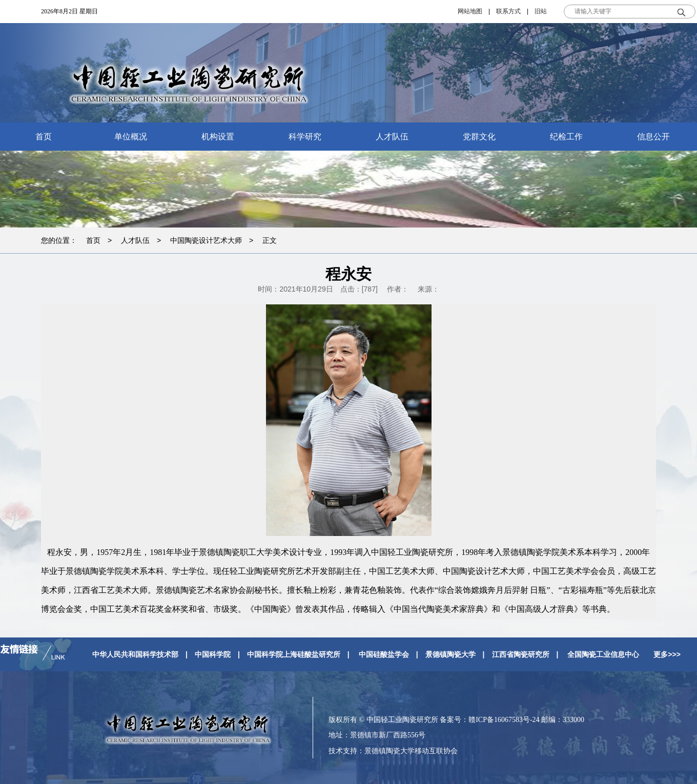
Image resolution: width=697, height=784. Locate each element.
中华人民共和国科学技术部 (135, 654)
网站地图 (470, 11)
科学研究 (305, 137)
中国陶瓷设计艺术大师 (206, 240)
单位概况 (131, 137)
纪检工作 (566, 137)
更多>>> (667, 654)
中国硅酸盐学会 (384, 654)
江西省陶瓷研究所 (521, 654)
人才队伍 (392, 137)
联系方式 (508, 11)
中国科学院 (213, 654)
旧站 (541, 11)
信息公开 (653, 137)
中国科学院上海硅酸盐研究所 (294, 654)
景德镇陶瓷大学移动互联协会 (411, 751)
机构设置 (218, 137)
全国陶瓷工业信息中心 (603, 654)
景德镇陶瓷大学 (450, 654)
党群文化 (479, 137)
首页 (44, 137)
